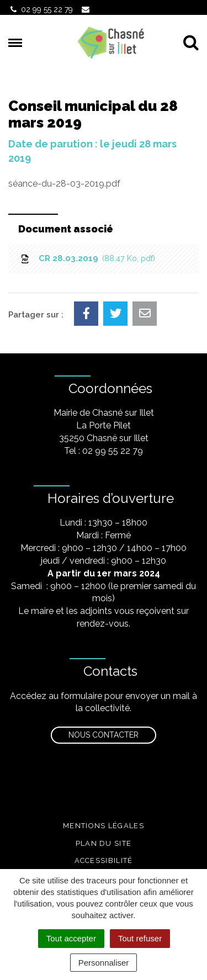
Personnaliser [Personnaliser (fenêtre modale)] (104, 963)
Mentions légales (104, 826)
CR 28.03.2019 (87, 258)
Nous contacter (104, 735)
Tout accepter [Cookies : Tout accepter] (71, 938)
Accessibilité (104, 860)
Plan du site (104, 843)
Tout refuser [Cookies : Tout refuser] (140, 938)
